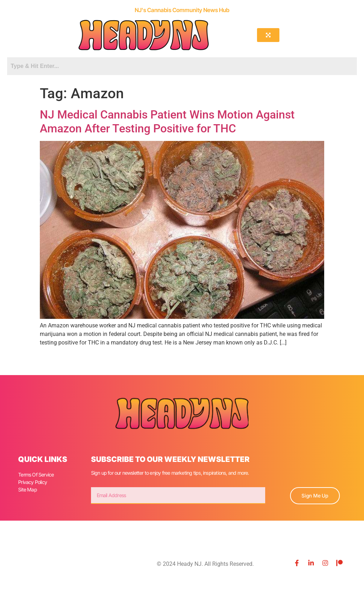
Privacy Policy (33, 482)
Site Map (28, 489)
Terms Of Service (36, 475)
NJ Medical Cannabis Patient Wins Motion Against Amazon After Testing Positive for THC (167, 121)
